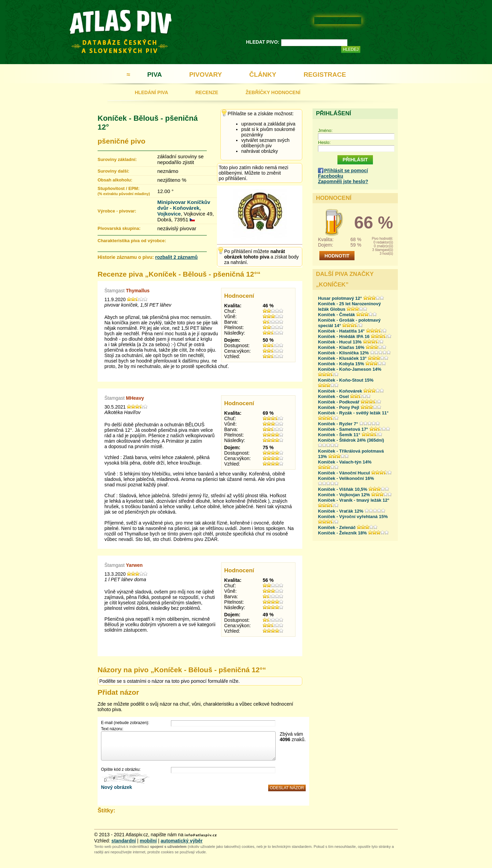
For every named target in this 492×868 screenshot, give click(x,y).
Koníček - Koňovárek (340, 391)
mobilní (148, 841)
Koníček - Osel (333, 396)
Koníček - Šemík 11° (339, 435)
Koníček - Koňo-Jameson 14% (350, 369)
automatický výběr (182, 841)
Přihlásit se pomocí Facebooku (343, 173)
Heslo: (324, 142)
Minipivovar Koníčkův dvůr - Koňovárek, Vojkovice (184, 208)
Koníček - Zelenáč (337, 527)
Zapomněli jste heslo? (343, 181)
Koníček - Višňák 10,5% (343, 489)
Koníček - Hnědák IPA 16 (344, 336)
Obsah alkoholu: (115, 180)
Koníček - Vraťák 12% (341, 511)
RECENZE (207, 92)
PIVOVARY (205, 75)
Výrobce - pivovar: (117, 211)
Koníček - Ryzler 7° (338, 424)
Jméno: (325, 130)
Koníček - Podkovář (339, 402)
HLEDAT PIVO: (263, 42)
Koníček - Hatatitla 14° (341, 331)
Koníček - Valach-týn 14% (345, 462)
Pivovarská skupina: (119, 228)
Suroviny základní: (117, 159)
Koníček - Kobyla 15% (341, 364)
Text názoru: (112, 729)
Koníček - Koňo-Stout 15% (346, 380)
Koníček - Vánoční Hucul (344, 473)
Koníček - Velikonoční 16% (346, 478)
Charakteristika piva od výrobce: (132, 241)
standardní (124, 841)
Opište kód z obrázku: (121, 769)
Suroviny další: (113, 171)
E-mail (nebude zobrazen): (125, 723)
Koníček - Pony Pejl (339, 407)
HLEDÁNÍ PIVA (151, 92)
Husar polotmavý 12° (340, 298)
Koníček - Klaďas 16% (341, 347)
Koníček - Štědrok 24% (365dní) (351, 440)
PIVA (154, 75)
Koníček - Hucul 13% (340, 342)
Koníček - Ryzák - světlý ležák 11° (353, 413)
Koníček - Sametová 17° (343, 429)
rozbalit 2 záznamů (176, 257)
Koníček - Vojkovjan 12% (344, 495)
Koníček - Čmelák (336, 315)
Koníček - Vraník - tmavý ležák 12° (354, 500)
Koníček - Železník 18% (342, 533)
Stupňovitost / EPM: (124, 191)
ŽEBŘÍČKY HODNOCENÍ (273, 92)
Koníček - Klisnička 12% (343, 353)
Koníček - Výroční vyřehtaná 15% (353, 517)
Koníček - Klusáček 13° (342, 358)
